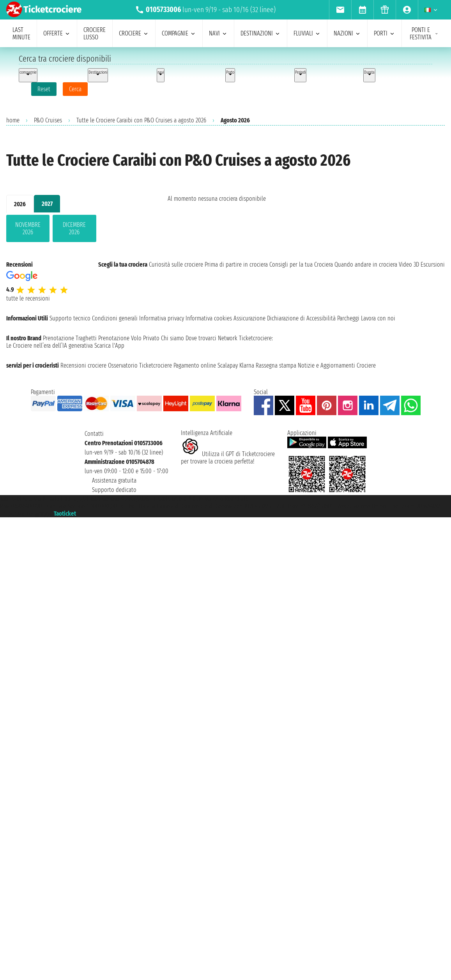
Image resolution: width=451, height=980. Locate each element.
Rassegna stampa (276, 365)
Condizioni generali (115, 318)
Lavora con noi (378, 318)
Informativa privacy (162, 318)
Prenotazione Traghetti (70, 338)
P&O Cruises (48, 120)
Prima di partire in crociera (236, 264)
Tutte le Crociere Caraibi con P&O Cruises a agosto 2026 (141, 120)
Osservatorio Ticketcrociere (140, 365)
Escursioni (433, 264)
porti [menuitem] (385, 33)
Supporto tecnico (70, 318)
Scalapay (228, 365)
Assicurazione (249, 318)
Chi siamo (172, 338)
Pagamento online (195, 365)
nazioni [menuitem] (347, 33)
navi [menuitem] (218, 33)
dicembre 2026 (74, 228)
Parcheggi (348, 318)
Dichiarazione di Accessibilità (301, 318)
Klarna (247, 365)
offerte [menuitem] (57, 33)
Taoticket (65, 514)
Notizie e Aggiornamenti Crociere (337, 365)
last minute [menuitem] (21, 34)
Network (228, 338)
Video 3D (409, 264)
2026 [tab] (20, 204)
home (13, 120)
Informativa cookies (209, 318)
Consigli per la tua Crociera (301, 264)
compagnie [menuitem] (179, 33)
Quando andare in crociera (366, 264)
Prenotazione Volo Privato (129, 338)
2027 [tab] (47, 204)
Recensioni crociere (83, 365)
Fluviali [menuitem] (307, 33)
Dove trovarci (201, 338)
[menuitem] (340, 10)
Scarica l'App (109, 346)
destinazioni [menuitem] (261, 33)
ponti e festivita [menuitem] (424, 34)
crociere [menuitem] (134, 33)
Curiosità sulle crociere (176, 264)
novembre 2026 (28, 228)
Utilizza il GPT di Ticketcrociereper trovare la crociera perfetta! (228, 458)
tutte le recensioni (28, 298)
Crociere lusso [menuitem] (95, 34)
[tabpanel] (74, 230)
